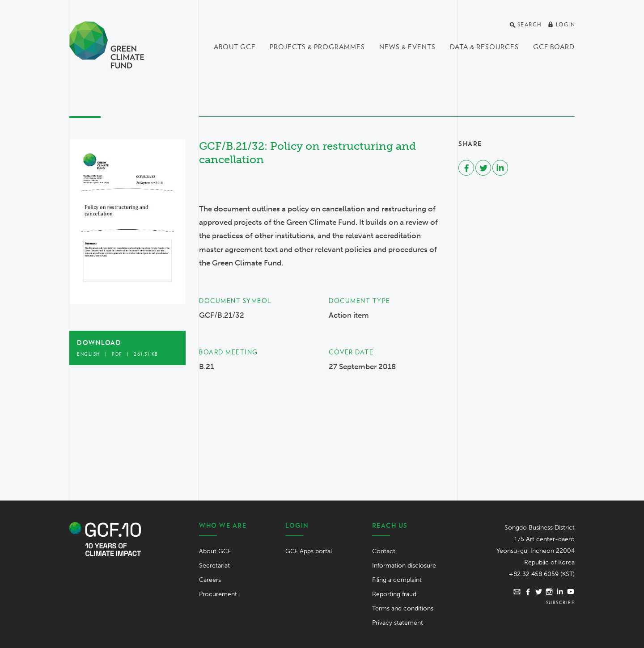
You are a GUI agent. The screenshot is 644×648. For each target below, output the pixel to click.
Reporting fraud (394, 594)
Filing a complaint (397, 580)
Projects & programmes (317, 47)
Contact (384, 551)
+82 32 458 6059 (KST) (542, 574)
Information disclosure (404, 566)
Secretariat (214, 566)
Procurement (218, 594)
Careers (210, 580)
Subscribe (561, 602)
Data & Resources (484, 47)
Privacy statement (398, 623)
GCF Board (554, 47)
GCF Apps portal (309, 551)
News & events (407, 47)
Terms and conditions (403, 608)
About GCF (235, 47)
